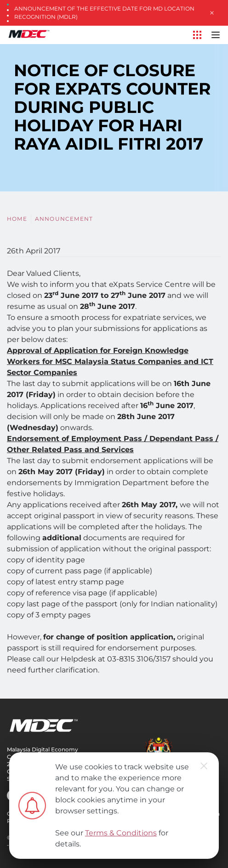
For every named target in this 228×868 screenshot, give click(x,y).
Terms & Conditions (121, 833)
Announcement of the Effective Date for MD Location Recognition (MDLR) (104, 13)
